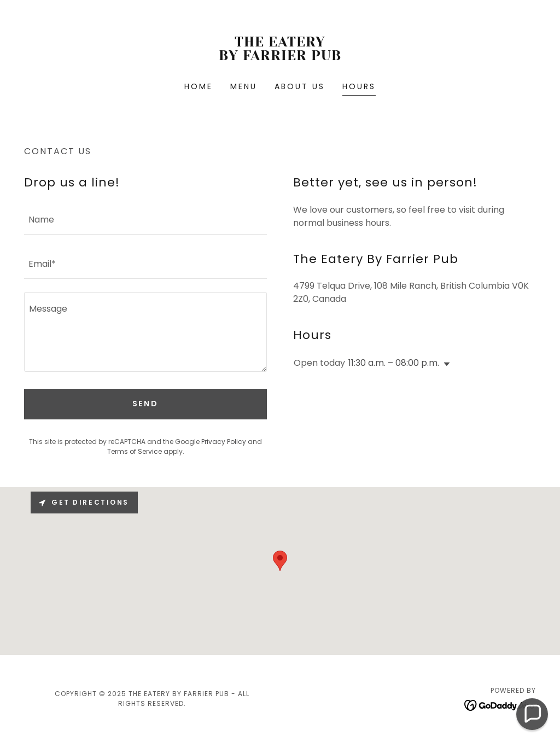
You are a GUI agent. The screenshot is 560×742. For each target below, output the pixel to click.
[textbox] (145, 219)
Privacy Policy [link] (224, 442)
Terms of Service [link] (135, 451)
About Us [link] (300, 86)
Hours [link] (359, 86)
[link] (280, 57)
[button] (445, 364)
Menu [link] (244, 86)
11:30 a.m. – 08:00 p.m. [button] (394, 363)
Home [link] (199, 86)
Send (146, 404)
